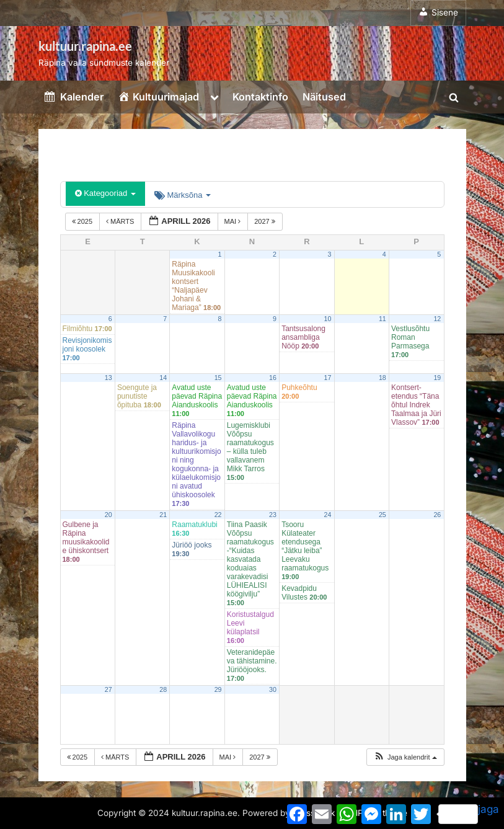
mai (234, 221)
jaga (469, 813)
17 (327, 378)
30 (273, 689)
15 (218, 378)
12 (437, 319)
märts (121, 221)
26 (437, 515)
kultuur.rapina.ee (85, 46)
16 (273, 378)
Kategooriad (105, 193)
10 (327, 319)
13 (108, 378)
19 (437, 378)
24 (327, 515)
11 (382, 319)
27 (108, 689)
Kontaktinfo (260, 97)
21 (163, 515)
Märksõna (183, 195)
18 (382, 378)
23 (273, 515)
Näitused (324, 97)
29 (218, 689)
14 (163, 378)
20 (108, 515)
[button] (405, 757)
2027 (266, 221)
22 (218, 515)
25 (382, 515)
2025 (83, 221)
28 (163, 689)
